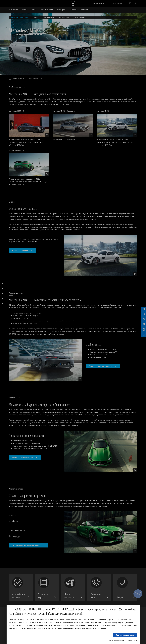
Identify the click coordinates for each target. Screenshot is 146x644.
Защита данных (132, 641)
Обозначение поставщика (117, 641)
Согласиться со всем (125, 635)
